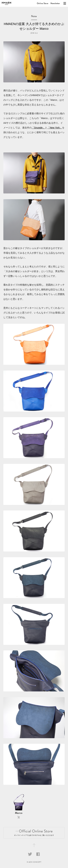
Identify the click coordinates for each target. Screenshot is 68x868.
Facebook (38, 854)
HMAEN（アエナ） (6, 3)
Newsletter (55, 3)
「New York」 (55, 128)
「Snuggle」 (38, 128)
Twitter (30, 854)
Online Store (43, 3)
